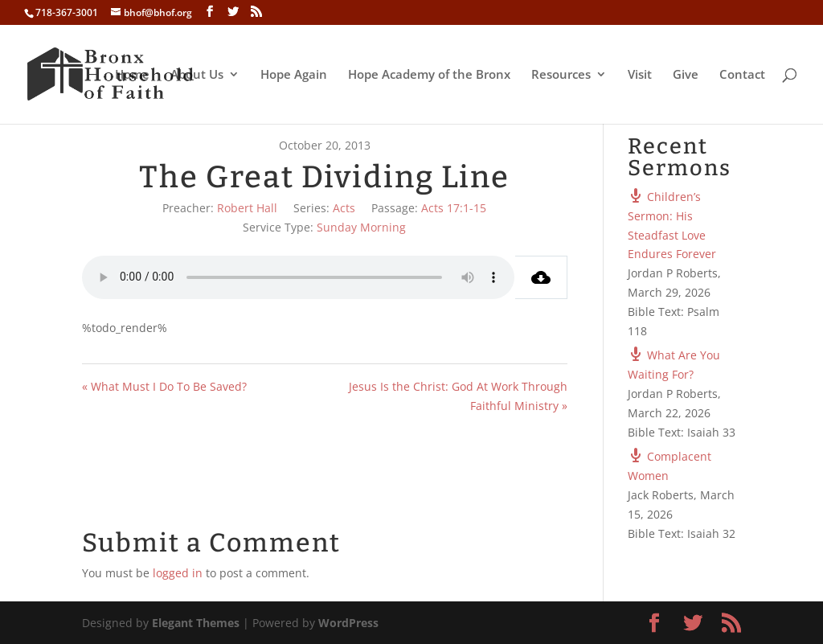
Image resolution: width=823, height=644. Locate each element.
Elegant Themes (196, 623)
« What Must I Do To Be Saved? (164, 386)
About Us (197, 75)
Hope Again (294, 75)
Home (132, 75)
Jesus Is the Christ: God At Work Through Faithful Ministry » (458, 396)
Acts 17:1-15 (454, 208)
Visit (640, 75)
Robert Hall (247, 208)
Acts (344, 208)
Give (686, 75)
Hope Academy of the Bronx (429, 75)
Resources (561, 75)
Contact (742, 75)
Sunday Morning (361, 227)
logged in (178, 573)
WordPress (348, 623)
